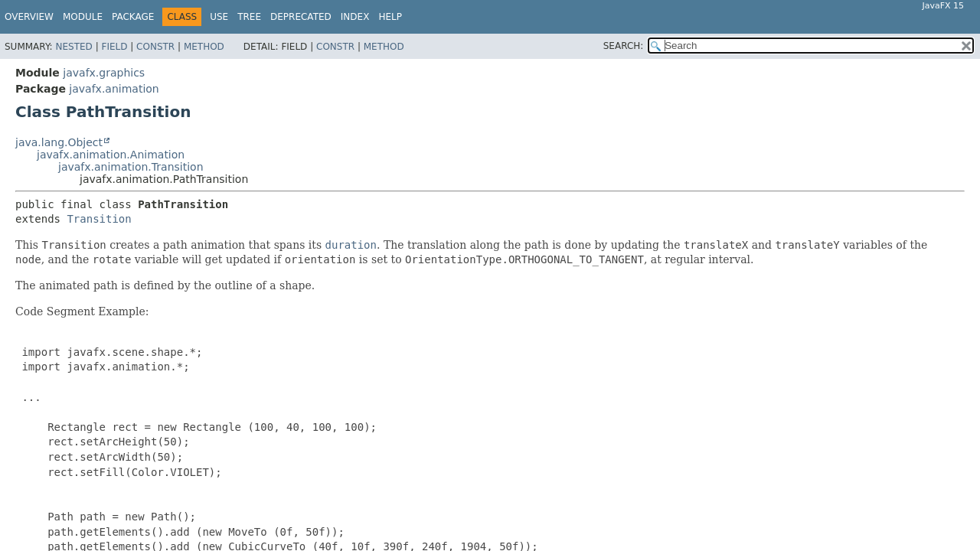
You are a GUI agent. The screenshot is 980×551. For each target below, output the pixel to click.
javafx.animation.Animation (111, 155)
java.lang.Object (59, 142)
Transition (99, 219)
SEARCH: (624, 46)
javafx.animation (114, 89)
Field (114, 47)
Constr (155, 47)
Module (83, 17)
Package (133, 17)
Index (355, 17)
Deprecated (301, 17)
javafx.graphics (104, 73)
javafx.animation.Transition (131, 167)
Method (204, 47)
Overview (29, 17)
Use (219, 17)
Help (390, 17)
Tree (249, 17)
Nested (73, 47)
